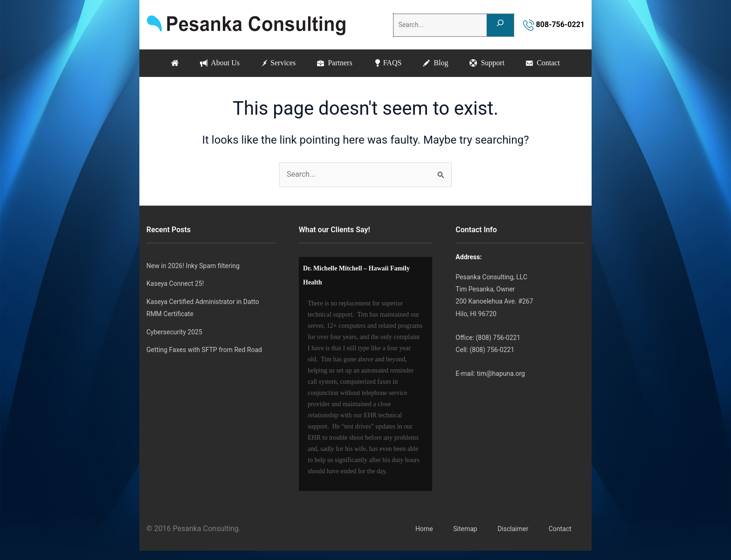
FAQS (388, 63)
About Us (220, 63)
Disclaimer (513, 529)
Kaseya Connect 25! (175, 283)
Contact (543, 63)
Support (487, 63)
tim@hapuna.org (501, 373)
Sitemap (465, 529)
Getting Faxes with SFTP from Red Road (204, 350)
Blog (435, 63)
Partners (334, 63)
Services (278, 63)
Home (424, 529)
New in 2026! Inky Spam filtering (193, 266)
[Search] (500, 25)
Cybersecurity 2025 (174, 332)
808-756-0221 (554, 24)
